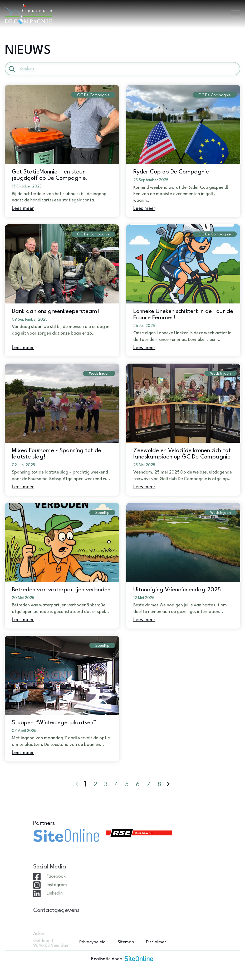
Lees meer (23, 209)
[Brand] (115, 14)
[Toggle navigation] (236, 14)
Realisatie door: (122, 958)
